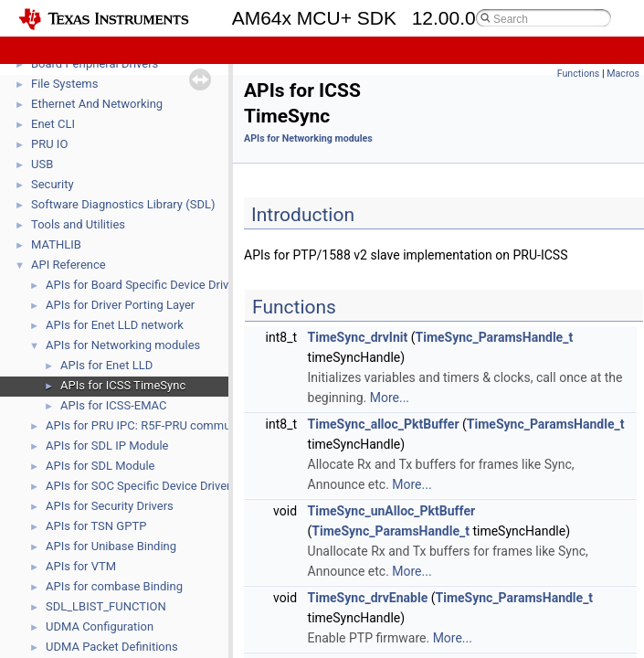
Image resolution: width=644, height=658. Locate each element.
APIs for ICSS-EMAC (113, 405)
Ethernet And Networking (97, 104)
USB (42, 164)
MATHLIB (56, 244)
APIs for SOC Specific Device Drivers (141, 486)
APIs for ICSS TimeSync (123, 385)
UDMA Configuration (100, 626)
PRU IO (49, 144)
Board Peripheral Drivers (95, 64)
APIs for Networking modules (123, 345)
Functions (579, 74)
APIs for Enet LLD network (115, 325)
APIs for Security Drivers (110, 506)
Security (53, 184)
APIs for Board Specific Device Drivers (145, 285)
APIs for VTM (81, 566)
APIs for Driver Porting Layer (120, 305)
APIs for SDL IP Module (107, 446)
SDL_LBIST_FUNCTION (106, 606)
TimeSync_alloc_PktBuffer (384, 424)
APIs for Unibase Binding (111, 546)
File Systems (64, 84)
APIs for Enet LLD (106, 365)
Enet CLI (53, 124)
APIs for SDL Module (100, 466)
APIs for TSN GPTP (96, 526)
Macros (623, 74)
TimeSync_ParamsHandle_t (495, 337)
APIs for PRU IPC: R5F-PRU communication (159, 425)
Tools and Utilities (78, 224)
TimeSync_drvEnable (368, 598)
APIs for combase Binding (114, 586)
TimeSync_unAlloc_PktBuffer (392, 511)
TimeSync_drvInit (358, 337)
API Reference (69, 265)
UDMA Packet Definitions (112, 647)
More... (390, 398)
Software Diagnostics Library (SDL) (123, 204)
